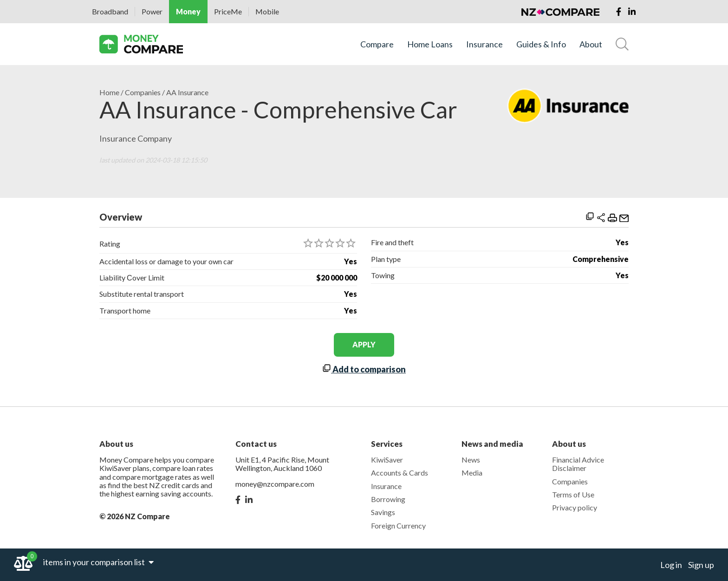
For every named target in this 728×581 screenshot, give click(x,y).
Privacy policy (575, 507)
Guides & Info (541, 44)
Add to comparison (364, 369)
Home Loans (430, 44)
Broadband (110, 11)
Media (472, 473)
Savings (383, 512)
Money (188, 11)
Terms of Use (573, 494)
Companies (143, 92)
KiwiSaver (387, 460)
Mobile (267, 11)
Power (152, 11)
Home (109, 92)
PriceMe (228, 11)
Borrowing (388, 499)
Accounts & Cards (400, 473)
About (591, 44)
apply (364, 344)
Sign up (701, 565)
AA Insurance (187, 92)
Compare (377, 44)
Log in (671, 565)
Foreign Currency (398, 526)
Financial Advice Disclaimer (578, 464)
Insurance (484, 44)
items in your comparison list (98, 562)
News (471, 460)
